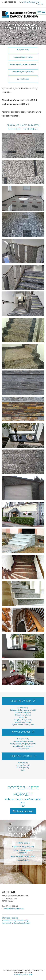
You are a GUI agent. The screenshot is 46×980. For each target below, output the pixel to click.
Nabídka (13, 35)
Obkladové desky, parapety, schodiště (23, 710)
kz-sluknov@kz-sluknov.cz (30, 2)
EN (42, 4)
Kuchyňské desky (23, 50)
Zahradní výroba (23, 79)
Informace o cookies (10, 918)
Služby (23, 770)
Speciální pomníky (23, 768)
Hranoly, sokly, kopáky (23, 722)
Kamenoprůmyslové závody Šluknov (22, 33)
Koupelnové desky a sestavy (23, 57)
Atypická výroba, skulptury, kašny (23, 725)
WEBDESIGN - (23, 975)
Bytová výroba (23, 35)
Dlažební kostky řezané (23, 715)
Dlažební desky (23, 708)
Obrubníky (23, 717)
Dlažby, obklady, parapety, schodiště (24, 36)
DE (39, 4)
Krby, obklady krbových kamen (23, 72)
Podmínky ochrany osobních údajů (15, 920)
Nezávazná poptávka (23, 811)
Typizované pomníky (23, 765)
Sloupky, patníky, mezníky (23, 720)
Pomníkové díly (23, 763)
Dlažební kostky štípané (23, 712)
